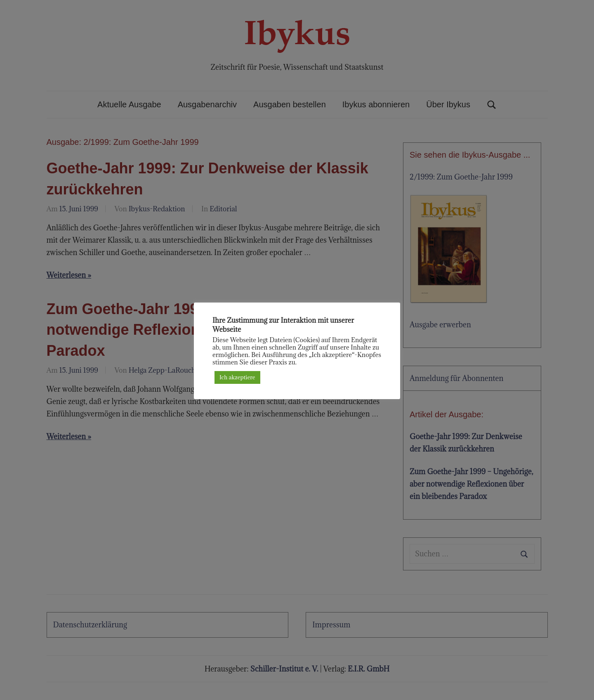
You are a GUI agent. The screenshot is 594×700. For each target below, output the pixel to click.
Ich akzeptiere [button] (237, 377)
